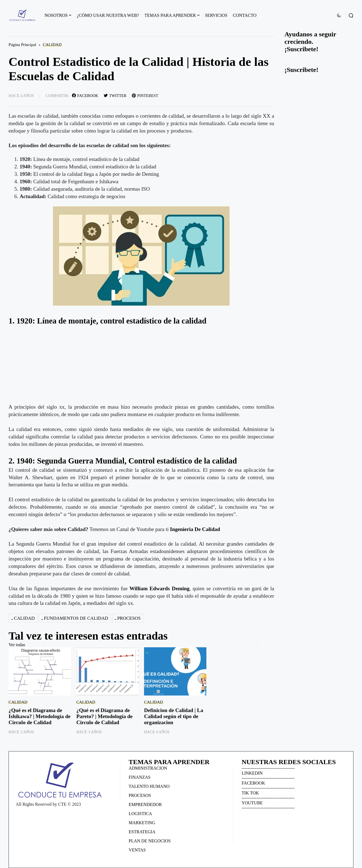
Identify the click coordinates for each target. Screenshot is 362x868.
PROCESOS (129, 618)
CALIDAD (52, 45)
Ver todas (17, 645)
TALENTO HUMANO (149, 786)
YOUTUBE (252, 803)
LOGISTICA (140, 814)
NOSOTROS (56, 15)
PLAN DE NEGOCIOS (150, 841)
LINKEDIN (252, 773)
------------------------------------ (268, 768)
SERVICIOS (216, 15)
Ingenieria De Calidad (195, 529)
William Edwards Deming (159, 588)
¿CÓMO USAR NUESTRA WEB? (108, 15)
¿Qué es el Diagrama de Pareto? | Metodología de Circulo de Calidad (105, 716)
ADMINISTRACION (148, 768)
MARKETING (142, 823)
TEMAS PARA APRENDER (170, 15)
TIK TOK (250, 793)
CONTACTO (245, 15)
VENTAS (137, 850)
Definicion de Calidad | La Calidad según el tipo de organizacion (174, 716)
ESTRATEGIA (142, 832)
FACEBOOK (253, 783)
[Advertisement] (141, 365)
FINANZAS (139, 777)
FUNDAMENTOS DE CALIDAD (76, 618)
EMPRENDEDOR (145, 804)
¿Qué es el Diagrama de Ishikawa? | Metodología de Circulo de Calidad (39, 716)
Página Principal (22, 45)
